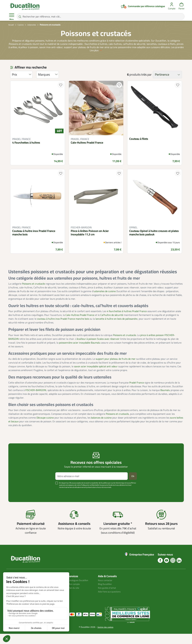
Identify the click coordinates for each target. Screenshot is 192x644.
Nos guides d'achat (108, 598)
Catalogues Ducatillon (80, 590)
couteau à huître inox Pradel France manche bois (63, 329)
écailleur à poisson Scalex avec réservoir (98, 349)
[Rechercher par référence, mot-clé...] (101, 17)
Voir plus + (19, 502)
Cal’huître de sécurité (112, 325)
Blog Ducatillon (106, 594)
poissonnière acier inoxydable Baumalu (80, 353)
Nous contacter (106, 590)
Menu (12, 17)
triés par (146, 85)
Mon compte (75, 594)
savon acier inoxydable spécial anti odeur (96, 376)
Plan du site (74, 598)
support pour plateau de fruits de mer (116, 369)
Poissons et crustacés (33, 294)
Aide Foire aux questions (111, 602)
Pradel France (137, 393)
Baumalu (165, 400)
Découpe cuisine (45, 428)
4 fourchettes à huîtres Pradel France (127, 321)
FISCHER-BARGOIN (36, 400)
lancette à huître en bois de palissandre (116, 329)
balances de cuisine (101, 428)
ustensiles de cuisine (105, 301)
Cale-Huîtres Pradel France (80, 325)
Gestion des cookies (105, 637)
